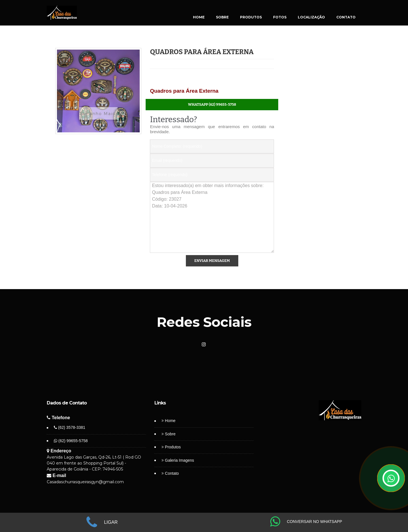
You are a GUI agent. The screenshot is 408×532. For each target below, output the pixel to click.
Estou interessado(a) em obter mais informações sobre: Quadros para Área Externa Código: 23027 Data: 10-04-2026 (212, 217)
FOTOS (280, 17)
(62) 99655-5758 (71, 441)
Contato (172, 473)
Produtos (173, 447)
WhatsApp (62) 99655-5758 (212, 104)
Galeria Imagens (179, 460)
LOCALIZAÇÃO (311, 17)
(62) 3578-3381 (70, 427)
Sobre (170, 434)
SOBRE (222, 17)
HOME (199, 17)
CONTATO (346, 17)
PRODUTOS (251, 17)
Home (170, 421)
